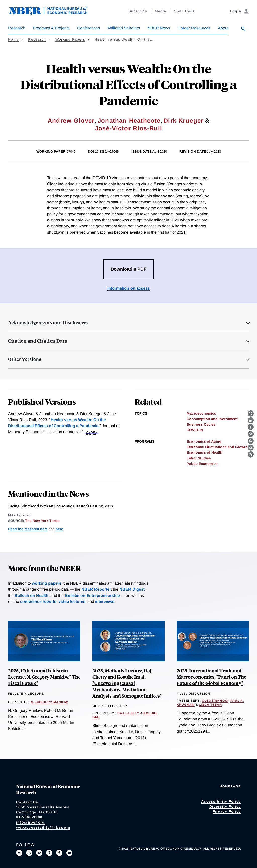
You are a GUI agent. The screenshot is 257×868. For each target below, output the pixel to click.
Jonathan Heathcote (129, 121)
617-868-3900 (29, 817)
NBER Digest (132, 589)
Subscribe (138, 11)
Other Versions (25, 359)
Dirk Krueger (183, 121)
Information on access (129, 288)
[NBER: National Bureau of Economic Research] (52, 13)
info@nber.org (30, 822)
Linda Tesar (210, 705)
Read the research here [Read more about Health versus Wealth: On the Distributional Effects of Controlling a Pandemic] (28, 529)
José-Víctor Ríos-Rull (128, 128)
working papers (47, 583)
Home (13, 39)
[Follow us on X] (19, 853)
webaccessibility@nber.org (43, 827)
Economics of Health (205, 452)
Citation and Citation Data (38, 341)
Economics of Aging (204, 441)
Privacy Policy (227, 811)
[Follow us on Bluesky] (39, 853)
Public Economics (202, 464)
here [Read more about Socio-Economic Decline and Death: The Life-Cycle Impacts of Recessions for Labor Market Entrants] (59, 529)
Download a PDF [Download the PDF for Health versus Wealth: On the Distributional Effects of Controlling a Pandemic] (128, 269)
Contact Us (27, 802)
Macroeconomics (201, 413)
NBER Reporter (96, 589)
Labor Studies (199, 458)
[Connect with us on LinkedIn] (29, 853)
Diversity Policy (225, 806)
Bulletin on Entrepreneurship (92, 595)
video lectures (72, 601)
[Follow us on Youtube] (69, 853)
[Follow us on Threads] (49, 853)
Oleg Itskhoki (215, 701)
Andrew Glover (71, 121)
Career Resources (194, 28)
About (223, 28)
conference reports (38, 601)
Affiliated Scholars (124, 28)
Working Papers (70, 39)
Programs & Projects (51, 28)
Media (160, 11)
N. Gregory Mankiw (49, 702)
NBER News (159, 28)
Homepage (230, 786)
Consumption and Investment (212, 419)
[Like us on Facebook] (59, 853)
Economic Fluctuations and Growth (217, 447)
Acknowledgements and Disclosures (48, 323)
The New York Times (42, 521)
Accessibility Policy (221, 801)
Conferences (88, 28)
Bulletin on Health (31, 595)
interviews (105, 601)
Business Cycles (201, 424)
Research (17, 28)
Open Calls (184, 11)
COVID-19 (195, 430)
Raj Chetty (128, 713)
